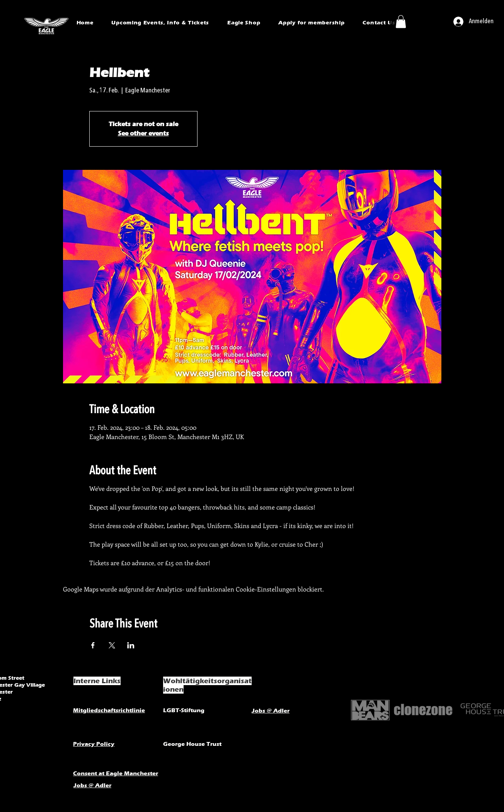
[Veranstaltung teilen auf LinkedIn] (131, 645)
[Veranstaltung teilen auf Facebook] (93, 645)
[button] (401, 21)
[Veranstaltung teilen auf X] (112, 645)
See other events (143, 133)
